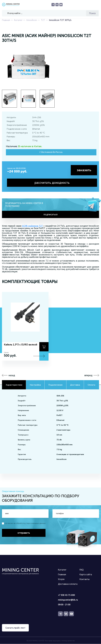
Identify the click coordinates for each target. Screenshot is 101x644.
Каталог (62, 570)
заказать (84, 170)
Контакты (85, 579)
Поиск (92, 13)
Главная (62, 575)
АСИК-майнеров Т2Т (33, 226)
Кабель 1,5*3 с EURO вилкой (21, 345)
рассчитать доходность (52, 182)
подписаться (50, 214)
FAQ (82, 570)
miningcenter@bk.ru (68, 600)
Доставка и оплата (68, 584)
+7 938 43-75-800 (66, 595)
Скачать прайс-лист (15, 628)
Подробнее (44, 356)
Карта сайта (86, 575)
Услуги (61, 579)
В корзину (44, 347)
